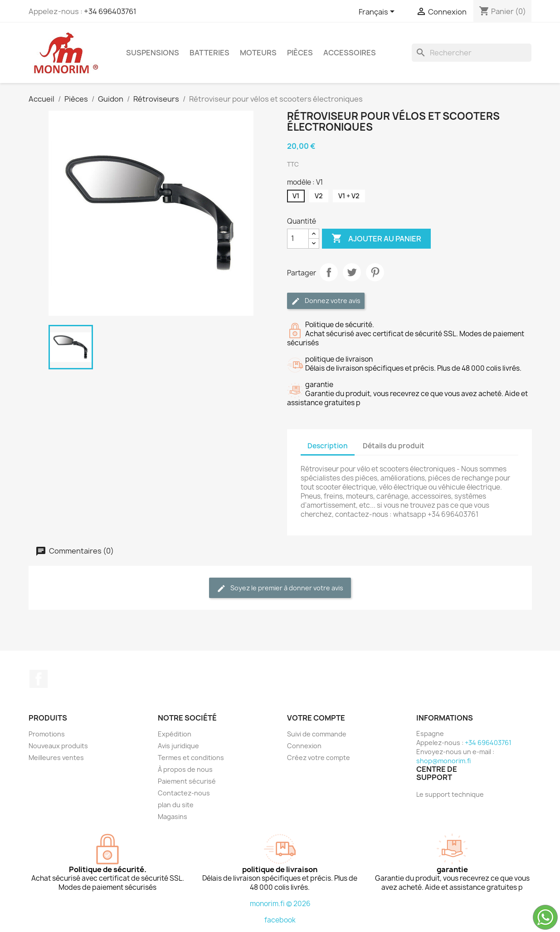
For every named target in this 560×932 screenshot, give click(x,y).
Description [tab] (328, 446)
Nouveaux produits (58, 746)
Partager (329, 272)
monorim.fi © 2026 (280, 904)
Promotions (47, 734)
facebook (280, 920)
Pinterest (375, 272)
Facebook (39, 679)
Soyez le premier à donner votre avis (280, 588)
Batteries (209, 53)
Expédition (175, 734)
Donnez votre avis (326, 301)
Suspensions (153, 53)
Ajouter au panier (376, 239)
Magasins (173, 817)
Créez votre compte (319, 758)
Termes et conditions (191, 758)
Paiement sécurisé (187, 781)
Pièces (300, 53)
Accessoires (350, 53)
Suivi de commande (317, 734)
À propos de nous (185, 769)
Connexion (304, 746)
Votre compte (316, 718)
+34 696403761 (110, 11)
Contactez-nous (184, 793)
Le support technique (450, 794)
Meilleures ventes (56, 758)
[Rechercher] (472, 53)
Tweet (352, 272)
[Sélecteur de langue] (378, 12)
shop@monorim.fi (443, 761)
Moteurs (258, 53)
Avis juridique (178, 746)
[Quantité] (298, 239)
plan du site (176, 805)
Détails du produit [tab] (394, 446)
